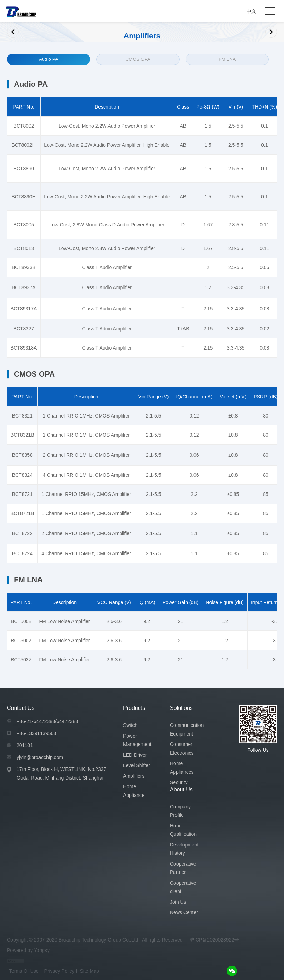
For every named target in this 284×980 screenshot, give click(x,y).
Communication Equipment (187, 729)
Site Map (90, 971)
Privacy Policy (59, 971)
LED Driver (135, 755)
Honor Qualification (183, 830)
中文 (251, 11)
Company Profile (180, 811)
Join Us (178, 902)
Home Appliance (134, 791)
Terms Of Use (24, 971)
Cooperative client (183, 887)
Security (179, 782)
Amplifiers (134, 776)
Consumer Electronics (182, 749)
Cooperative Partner (183, 868)
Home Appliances (182, 768)
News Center (184, 912)
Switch (130, 725)
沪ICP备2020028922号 (214, 939)
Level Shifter (137, 765)
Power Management (137, 740)
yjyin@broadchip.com (40, 757)
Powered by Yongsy (28, 950)
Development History (184, 849)
